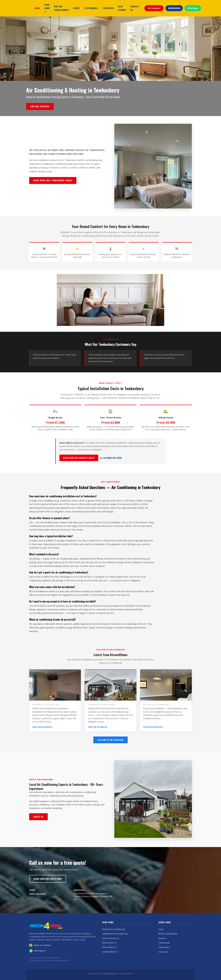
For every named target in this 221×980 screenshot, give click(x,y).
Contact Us (163, 952)
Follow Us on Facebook (111, 740)
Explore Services (40, 106)
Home (161, 929)
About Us (38, 817)
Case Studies (164, 947)
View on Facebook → (43, 727)
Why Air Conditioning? (168, 934)
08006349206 (174, 8)
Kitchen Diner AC (109, 943)
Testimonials (164, 943)
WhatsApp (193, 8)
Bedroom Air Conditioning (114, 929)
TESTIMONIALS (91, 8)
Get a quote (154, 8)
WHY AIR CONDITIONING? (61, 8)
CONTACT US (135, 8)
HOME (37, 8)
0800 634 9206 (37, 894)
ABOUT (77, 8)
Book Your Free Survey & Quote (79, 458)
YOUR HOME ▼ (47, 8)
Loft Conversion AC (111, 938)
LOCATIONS (108, 8)
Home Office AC (109, 947)
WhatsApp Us (37, 951)
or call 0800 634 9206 (111, 458)
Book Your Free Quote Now (48, 879)
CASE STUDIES (122, 8)
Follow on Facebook (40, 945)
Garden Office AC (110, 952)
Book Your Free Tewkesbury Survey (53, 180)
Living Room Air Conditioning (115, 934)
